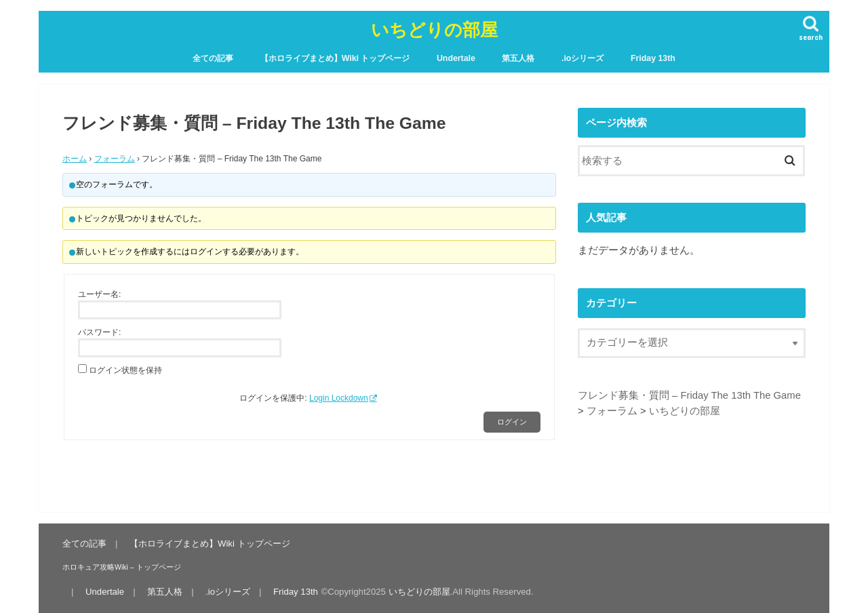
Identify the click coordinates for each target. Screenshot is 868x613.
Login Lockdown (339, 398)
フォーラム (115, 159)
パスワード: (99, 332)
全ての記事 (213, 58)
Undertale (456, 58)
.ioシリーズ (583, 58)
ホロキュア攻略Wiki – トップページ (122, 567)
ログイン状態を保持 (125, 370)
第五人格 (518, 58)
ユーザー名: (99, 294)
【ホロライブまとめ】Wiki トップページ (335, 58)
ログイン (512, 422)
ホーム (75, 159)
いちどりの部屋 (434, 29)
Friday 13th (653, 58)
